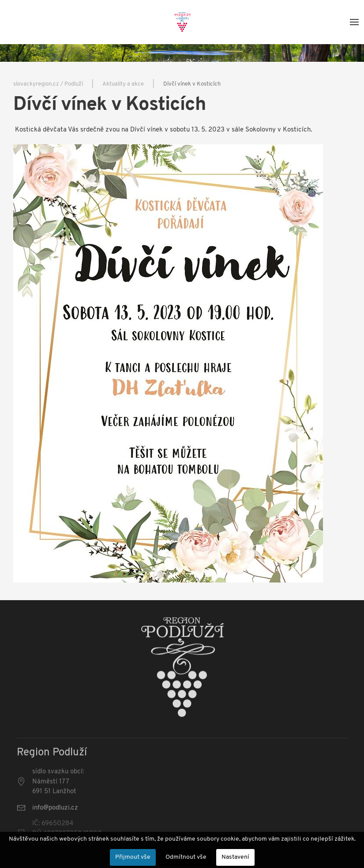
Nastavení (235, 857)
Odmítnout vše (186, 857)
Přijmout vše (133, 857)
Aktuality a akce (123, 84)
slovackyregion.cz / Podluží (48, 84)
